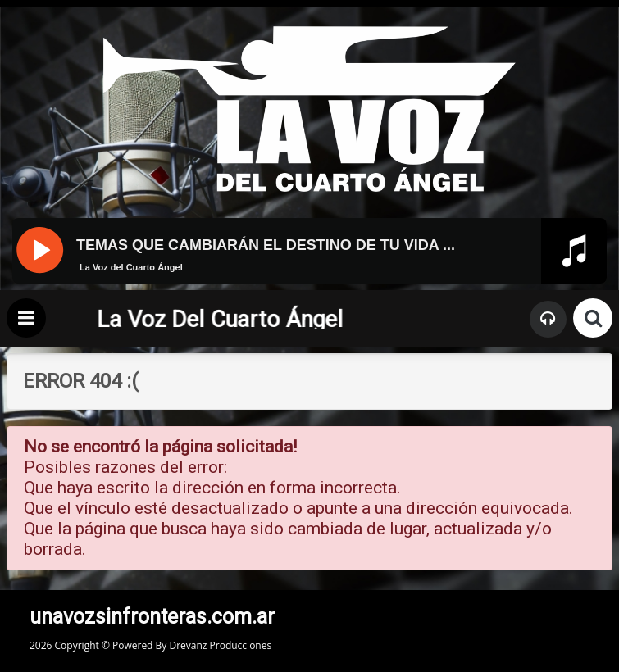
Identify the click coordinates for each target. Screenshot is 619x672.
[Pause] (39, 248)
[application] (309, 280)
